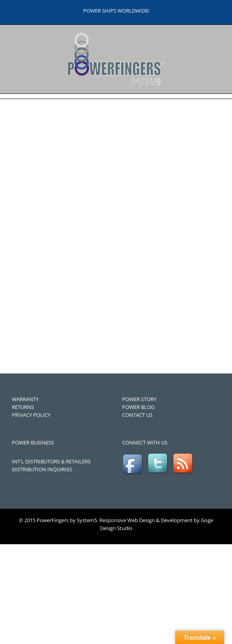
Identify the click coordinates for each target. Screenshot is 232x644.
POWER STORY (139, 399)
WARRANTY (25, 399)
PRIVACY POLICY (31, 415)
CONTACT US (137, 415)
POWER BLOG (138, 407)
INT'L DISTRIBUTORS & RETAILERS (51, 461)
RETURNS (23, 407)
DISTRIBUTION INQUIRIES (42, 469)
